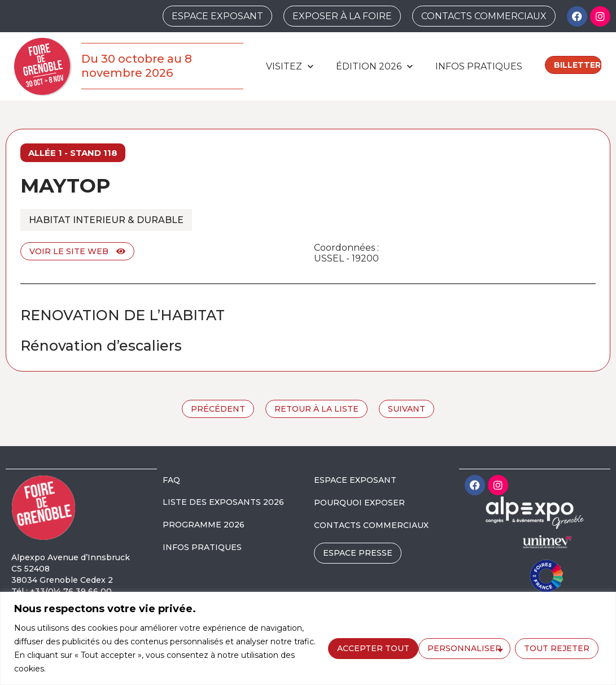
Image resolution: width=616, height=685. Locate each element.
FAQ (171, 480)
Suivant (407, 409)
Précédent (218, 409)
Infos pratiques (479, 66)
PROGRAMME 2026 (204, 525)
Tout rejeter (465, 648)
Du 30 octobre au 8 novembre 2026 (137, 66)
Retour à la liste (316, 409)
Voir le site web (77, 251)
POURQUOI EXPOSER (359, 503)
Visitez (290, 66)
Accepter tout (557, 648)
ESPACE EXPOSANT (355, 480)
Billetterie (578, 65)
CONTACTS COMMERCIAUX (371, 525)
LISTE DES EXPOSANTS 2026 (223, 502)
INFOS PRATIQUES (202, 547)
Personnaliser (373, 648)
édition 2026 (374, 66)
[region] (308, 638)
